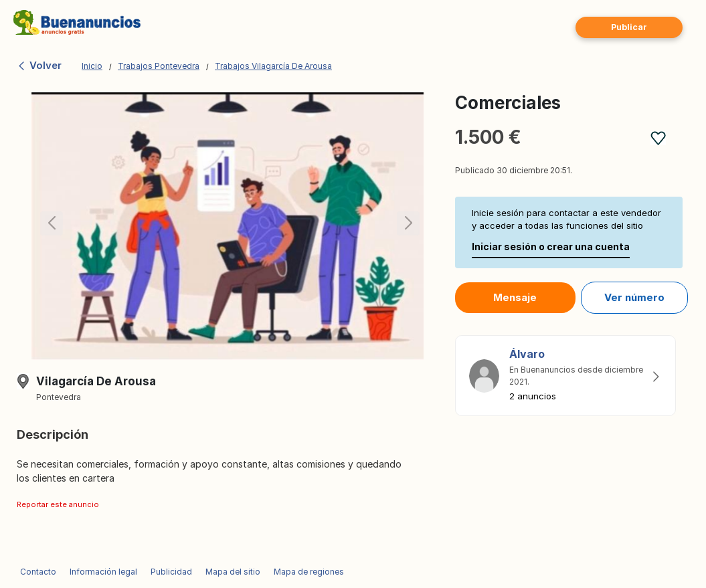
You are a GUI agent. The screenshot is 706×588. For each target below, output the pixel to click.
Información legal (103, 572)
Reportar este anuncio (58, 504)
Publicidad (171, 572)
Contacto (38, 572)
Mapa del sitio (233, 572)
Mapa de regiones (309, 572)
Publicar (629, 27)
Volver (39, 65)
